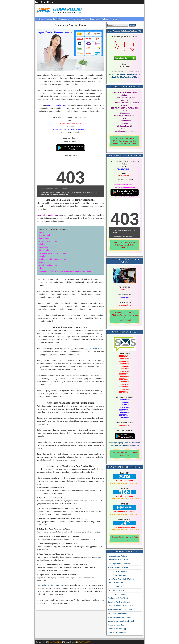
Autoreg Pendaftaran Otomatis (119, 617)
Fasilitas (115, 19)
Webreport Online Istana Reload (120, 610)
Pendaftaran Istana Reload (118, 560)
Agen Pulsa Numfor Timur (70, 25)
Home (41, 19)
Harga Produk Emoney (117, 594)
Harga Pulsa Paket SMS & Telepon (121, 579)
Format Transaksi (80, 19)
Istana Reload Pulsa (44, 2)
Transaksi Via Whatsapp (117, 629)
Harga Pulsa (94, 19)
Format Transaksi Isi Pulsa (118, 567)
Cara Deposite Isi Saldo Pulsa (119, 564)
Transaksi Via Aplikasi (116, 625)
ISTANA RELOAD (84, 642)
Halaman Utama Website (117, 556)
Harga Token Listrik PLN (117, 590)
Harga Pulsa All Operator (117, 571)
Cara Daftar (51, 19)
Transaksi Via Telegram (117, 633)
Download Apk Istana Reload (119, 602)
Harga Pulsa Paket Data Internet (120, 575)
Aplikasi (105, 19)
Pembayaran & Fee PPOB (118, 598)
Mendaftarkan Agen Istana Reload (121, 621)
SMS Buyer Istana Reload (118, 613)
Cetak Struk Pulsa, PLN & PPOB (120, 606)
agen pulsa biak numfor (94, 349)
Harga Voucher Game (116, 583)
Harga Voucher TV (115, 587)
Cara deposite (64, 19)
